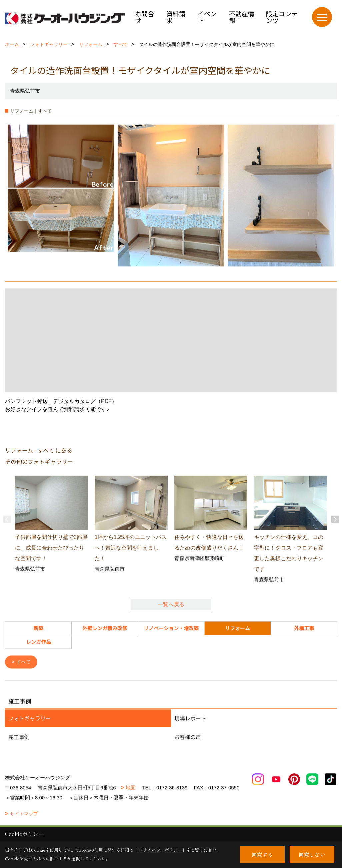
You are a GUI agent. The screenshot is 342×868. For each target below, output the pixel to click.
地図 (131, 788)
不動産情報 (242, 17)
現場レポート (190, 719)
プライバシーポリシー (160, 850)
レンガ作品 (38, 642)
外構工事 (304, 628)
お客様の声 (188, 737)
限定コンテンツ (282, 17)
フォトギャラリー (30, 719)
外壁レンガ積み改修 (105, 628)
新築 (38, 628)
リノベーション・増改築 (171, 628)
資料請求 (176, 17)
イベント (207, 17)
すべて (25, 662)
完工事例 (19, 737)
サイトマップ (24, 814)
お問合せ (144, 17)
